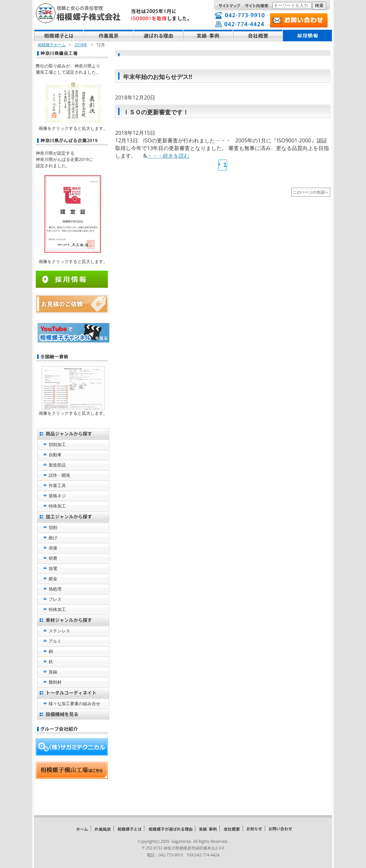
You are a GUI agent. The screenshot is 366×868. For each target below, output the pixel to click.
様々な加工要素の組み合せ (74, 703)
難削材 (55, 682)
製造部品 (57, 465)
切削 (53, 527)
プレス (55, 599)
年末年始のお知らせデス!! (158, 77)
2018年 (81, 45)
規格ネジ (57, 496)
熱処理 (55, 589)
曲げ (53, 538)
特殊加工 (57, 506)
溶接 (53, 548)
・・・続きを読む (168, 156)
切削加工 (57, 444)
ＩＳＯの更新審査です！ (156, 112)
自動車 (55, 455)
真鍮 (53, 672)
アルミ (55, 641)
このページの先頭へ (311, 192)
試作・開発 (59, 475)
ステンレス (59, 631)
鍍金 (53, 579)
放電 (53, 568)
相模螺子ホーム (52, 45)
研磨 (53, 558)
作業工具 (57, 485)
